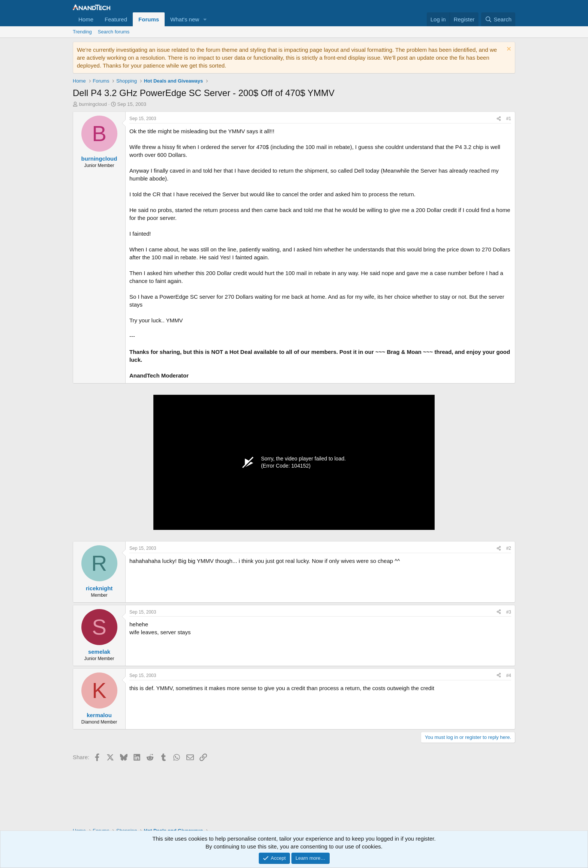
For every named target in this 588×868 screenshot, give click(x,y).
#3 (509, 612)
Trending (82, 32)
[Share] (499, 119)
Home (86, 19)
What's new (185, 19)
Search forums (114, 32)
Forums (149, 19)
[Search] (498, 19)
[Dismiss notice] (508, 50)
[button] (205, 19)
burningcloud (93, 104)
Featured (116, 19)
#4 (509, 675)
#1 (509, 119)
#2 (509, 548)
